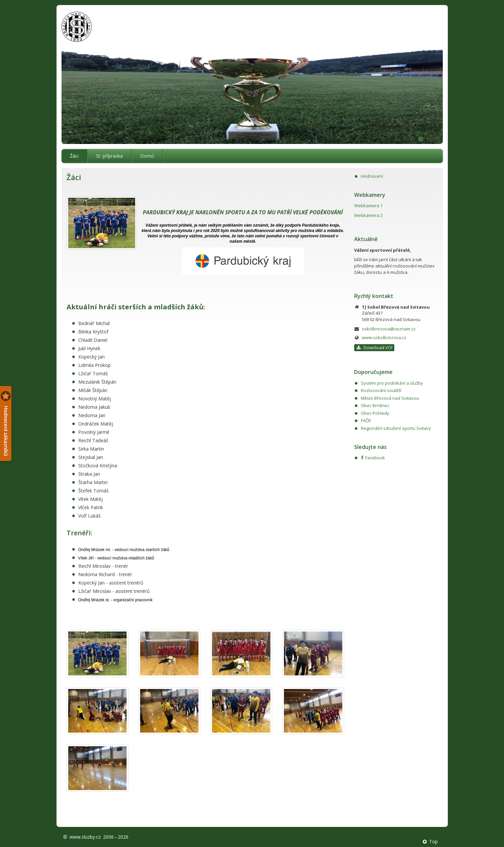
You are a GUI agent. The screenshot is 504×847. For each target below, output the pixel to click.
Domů (147, 156)
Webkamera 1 (368, 206)
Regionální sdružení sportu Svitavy (396, 428)
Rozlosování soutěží (381, 390)
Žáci (74, 156)
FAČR (366, 420)
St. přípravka (109, 156)
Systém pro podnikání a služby (392, 383)
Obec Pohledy (375, 413)
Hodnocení (372, 176)
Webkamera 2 (368, 215)
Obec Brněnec (375, 405)
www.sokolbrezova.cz (384, 337)
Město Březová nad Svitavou (390, 398)
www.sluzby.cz (85, 837)
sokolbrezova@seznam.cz (389, 329)
